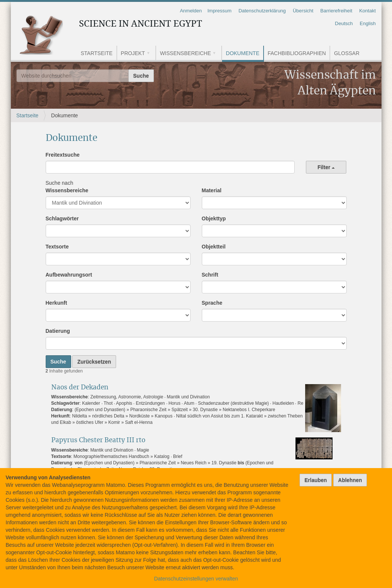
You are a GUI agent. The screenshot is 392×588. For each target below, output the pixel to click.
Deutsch (344, 23)
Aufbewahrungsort (69, 275)
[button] (151, 54)
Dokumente (242, 53)
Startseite (97, 53)
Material (212, 190)
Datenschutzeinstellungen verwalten (196, 579)
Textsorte (57, 247)
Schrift (210, 275)
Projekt (133, 53)
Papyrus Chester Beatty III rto (98, 440)
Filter (326, 167)
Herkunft (57, 303)
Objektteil (214, 247)
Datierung (58, 331)
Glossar (347, 53)
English (368, 23)
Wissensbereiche (185, 53)
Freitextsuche (63, 155)
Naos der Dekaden (80, 387)
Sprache (212, 303)
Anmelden (191, 11)
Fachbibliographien (297, 53)
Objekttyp (214, 218)
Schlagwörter (62, 218)
